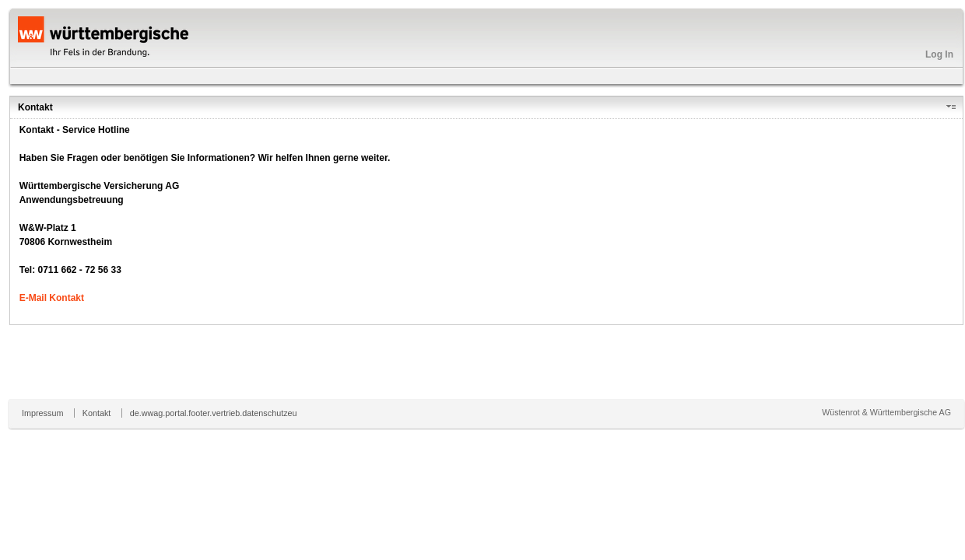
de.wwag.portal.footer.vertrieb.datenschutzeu (214, 413)
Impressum (42, 413)
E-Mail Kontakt (52, 298)
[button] (954, 107)
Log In (939, 54)
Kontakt (97, 413)
